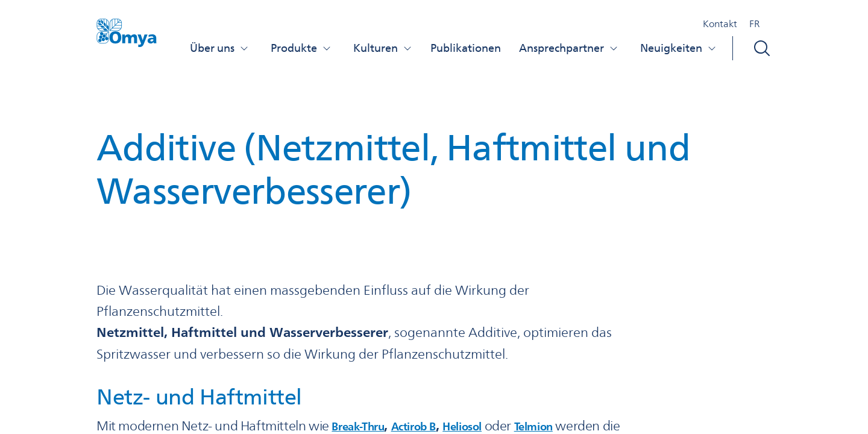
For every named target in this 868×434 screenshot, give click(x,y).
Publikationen (466, 48)
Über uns (219, 48)
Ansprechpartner (569, 48)
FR (754, 24)
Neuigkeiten (678, 48)
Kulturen (383, 48)
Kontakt (720, 24)
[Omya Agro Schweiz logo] (127, 38)
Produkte (301, 48)
